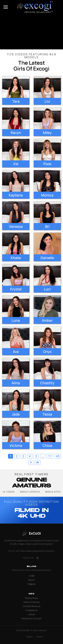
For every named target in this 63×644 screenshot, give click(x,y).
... (43, 456)
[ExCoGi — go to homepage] (32, 533)
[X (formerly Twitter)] (37, 558)
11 (50, 456)
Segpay (32, 584)
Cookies (40, 637)
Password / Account (32, 618)
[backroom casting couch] (32, 32)
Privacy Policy (32, 598)
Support (29, 637)
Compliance (32, 610)
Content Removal (32, 606)
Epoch (32, 580)
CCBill (32, 576)
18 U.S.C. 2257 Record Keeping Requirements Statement (32, 551)
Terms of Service (32, 602)
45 (58, 456)
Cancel (32, 614)
